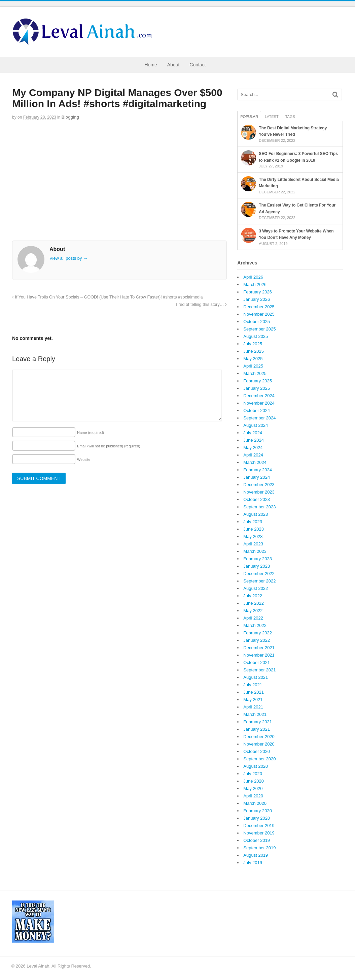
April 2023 (253, 544)
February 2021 (258, 722)
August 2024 (256, 425)
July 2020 (253, 774)
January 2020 (257, 818)
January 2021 (257, 729)
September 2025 (259, 329)
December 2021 (259, 648)
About (173, 65)
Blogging (70, 117)
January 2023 (257, 566)
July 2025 (253, 344)
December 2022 (259, 574)
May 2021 (253, 700)
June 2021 (254, 692)
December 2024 (259, 396)
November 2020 (259, 744)
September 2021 (259, 670)
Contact (198, 65)
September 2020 (259, 759)
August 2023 (256, 514)
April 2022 (253, 618)
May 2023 (253, 536)
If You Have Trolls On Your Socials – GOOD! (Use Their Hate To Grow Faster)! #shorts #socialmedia (108, 297)
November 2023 (259, 492)
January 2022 (257, 640)
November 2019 (259, 833)
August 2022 (256, 588)
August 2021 (256, 677)
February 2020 (258, 811)
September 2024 (259, 418)
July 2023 (253, 522)
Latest (272, 117)
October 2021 (257, 662)
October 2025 (257, 322)
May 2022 (253, 611)
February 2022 (258, 633)
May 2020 (253, 788)
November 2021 (259, 655)
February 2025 (258, 381)
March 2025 (255, 373)
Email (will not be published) (109, 446)
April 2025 (253, 366)
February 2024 (258, 470)
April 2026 (253, 277)
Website (84, 460)
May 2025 (253, 359)
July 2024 (253, 433)
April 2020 (253, 796)
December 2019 (259, 826)
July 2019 (253, 863)
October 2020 (257, 751)
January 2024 (257, 477)
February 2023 (258, 559)
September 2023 (259, 507)
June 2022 (254, 603)
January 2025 (257, 388)
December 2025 (259, 307)
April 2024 (253, 455)
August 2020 (256, 766)
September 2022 (259, 581)
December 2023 (259, 485)
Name (91, 433)
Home (151, 65)
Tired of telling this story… (201, 305)
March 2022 (255, 625)
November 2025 (259, 314)
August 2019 (256, 855)
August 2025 (256, 336)
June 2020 (254, 781)
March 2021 (255, 714)
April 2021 (253, 707)
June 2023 (254, 529)
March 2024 (255, 462)
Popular (249, 117)
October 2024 (257, 410)
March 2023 (255, 551)
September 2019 (259, 848)
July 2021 (253, 685)
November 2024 (259, 403)
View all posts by (68, 258)
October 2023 (257, 499)
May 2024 (253, 448)
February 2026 (258, 292)
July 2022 (253, 596)
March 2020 (255, 803)
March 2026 (255, 284)
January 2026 (257, 299)
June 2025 (254, 351)
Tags (290, 117)
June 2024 (254, 440)
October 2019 (257, 840)
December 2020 (259, 737)
